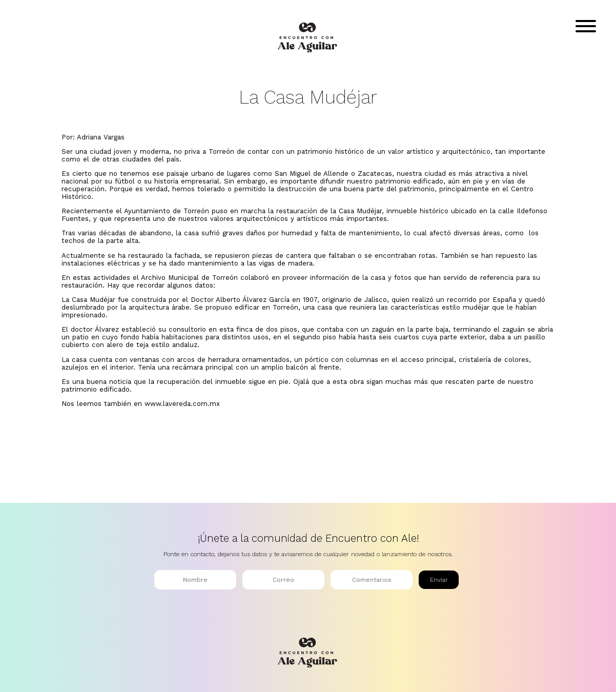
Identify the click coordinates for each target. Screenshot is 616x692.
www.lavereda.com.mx (182, 404)
